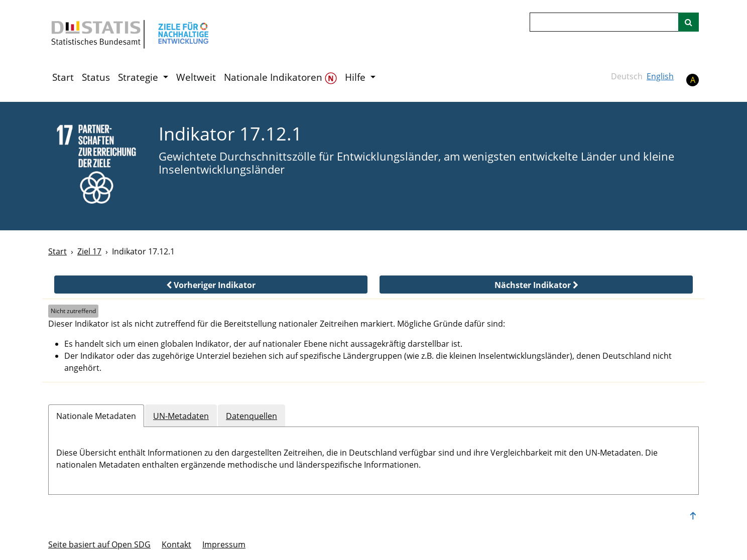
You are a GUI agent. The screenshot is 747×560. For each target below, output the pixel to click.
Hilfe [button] (356, 77)
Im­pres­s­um (224, 544)
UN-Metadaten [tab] (181, 416)
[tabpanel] (374, 457)
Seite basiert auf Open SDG (99, 544)
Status (96, 77)
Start (63, 77)
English (660, 76)
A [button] (693, 80)
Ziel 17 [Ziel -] (89, 251)
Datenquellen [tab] (252, 416)
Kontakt (176, 544)
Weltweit (196, 77)
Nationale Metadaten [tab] (96, 416)
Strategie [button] (139, 77)
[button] (211, 285)
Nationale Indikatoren (280, 78)
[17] (97, 165)
